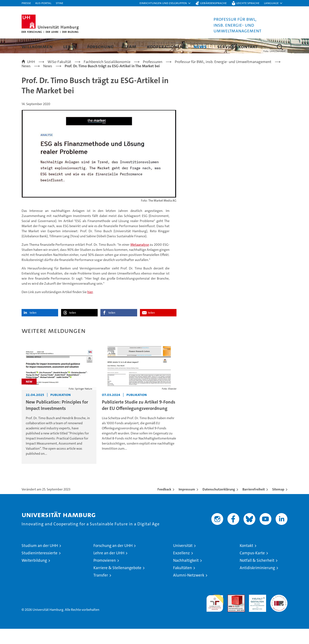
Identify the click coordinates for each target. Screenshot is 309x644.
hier (90, 307)
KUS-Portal (43, 3)
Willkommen (37, 46)
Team (130, 46)
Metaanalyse (140, 260)
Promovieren (105, 576)
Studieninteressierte (40, 568)
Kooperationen (165, 46)
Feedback (164, 505)
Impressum (187, 505)
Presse (26, 3)
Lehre (70, 46)
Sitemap (278, 505)
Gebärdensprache (213, 3)
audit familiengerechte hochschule (215, 617)
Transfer (101, 590)
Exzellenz (181, 568)
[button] (165, 3)
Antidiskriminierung (257, 583)
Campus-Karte (252, 568)
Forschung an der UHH (113, 561)
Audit (232, 612)
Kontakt (246, 561)
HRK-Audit (256, 612)
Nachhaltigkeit (186, 576)
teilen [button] (33, 328)
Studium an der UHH (40, 561)
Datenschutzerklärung (219, 505)
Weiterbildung (34, 576)
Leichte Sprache (248, 3)
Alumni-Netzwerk (189, 590)
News (200, 46)
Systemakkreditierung (279, 612)
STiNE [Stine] (59, 3)
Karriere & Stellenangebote (117, 583)
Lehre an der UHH (109, 568)
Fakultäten (183, 583)
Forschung (100, 46)
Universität (183, 561)
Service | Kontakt (237, 46)
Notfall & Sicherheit (257, 576)
